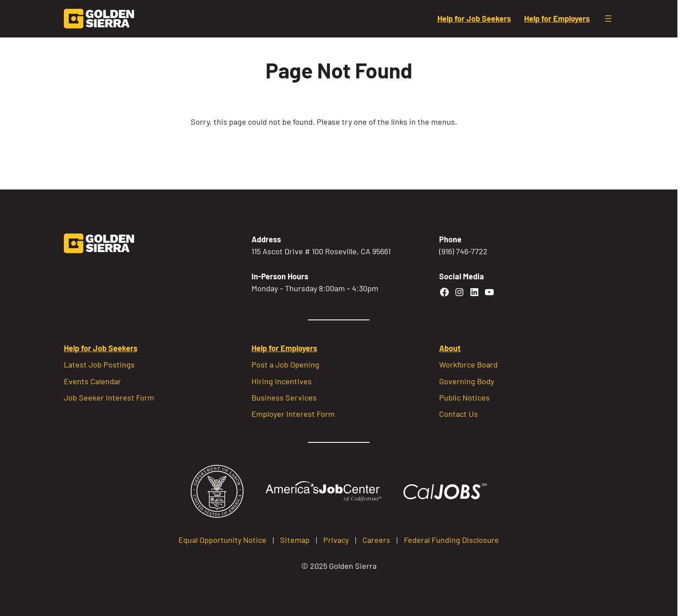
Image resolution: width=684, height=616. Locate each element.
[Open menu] (608, 19)
